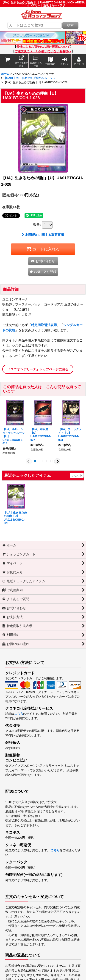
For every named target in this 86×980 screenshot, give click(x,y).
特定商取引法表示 (44, 325)
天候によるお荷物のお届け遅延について (43, 47)
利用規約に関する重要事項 (43, 235)
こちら (19, 714)
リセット (77, 475)
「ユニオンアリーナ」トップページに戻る (38, 369)
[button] (36, 61)
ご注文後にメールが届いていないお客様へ (43, 51)
